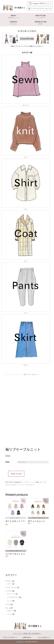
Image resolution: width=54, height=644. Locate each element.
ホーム (8, 374)
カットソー (11, 594)
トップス (14, 374)
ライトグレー (30, 485)
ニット (21, 374)
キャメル (43, 482)
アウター (9, 581)
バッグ (8, 604)
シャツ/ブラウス (13, 597)
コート (10, 584)
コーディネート (11, 587)
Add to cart (16, 474)
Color (8, 462)
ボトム (8, 608)
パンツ (10, 614)
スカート (10, 611)
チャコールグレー (12, 485)
